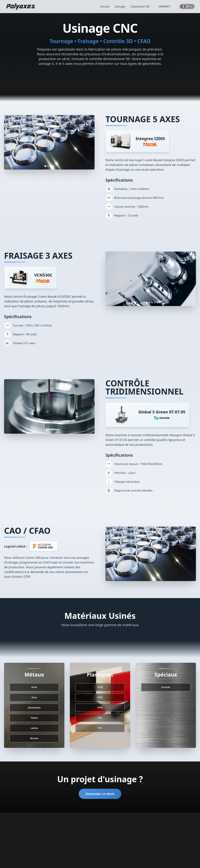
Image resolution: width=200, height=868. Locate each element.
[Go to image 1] (45, 166)
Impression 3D (140, 6)
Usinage (120, 6)
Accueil (105, 6)
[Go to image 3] (51, 166)
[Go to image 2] (48, 166)
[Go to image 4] (53, 166)
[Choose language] (187, 6)
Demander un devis (100, 794)
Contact (164, 6)
